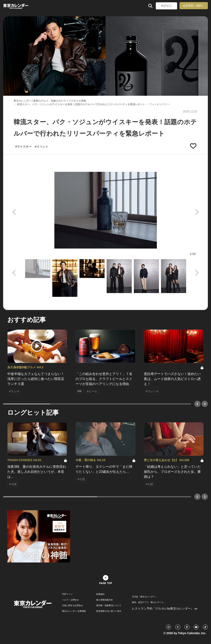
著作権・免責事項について (109, 606)
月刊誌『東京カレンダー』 (145, 597)
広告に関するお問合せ (73, 606)
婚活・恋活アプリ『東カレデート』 (149, 602)
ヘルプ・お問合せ (70, 600)
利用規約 (100, 594)
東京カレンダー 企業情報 (74, 611)
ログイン (166, 6)
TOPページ (67, 594)
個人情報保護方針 (105, 600)
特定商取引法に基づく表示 (109, 611)
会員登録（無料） (194, 6)
